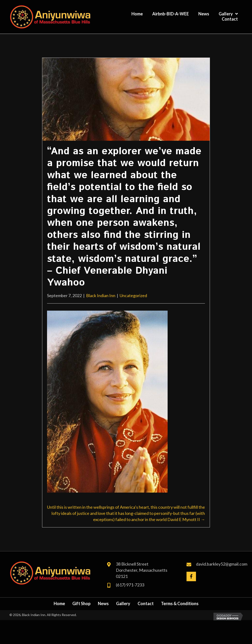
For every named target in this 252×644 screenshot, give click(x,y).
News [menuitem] (103, 603)
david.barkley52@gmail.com (222, 564)
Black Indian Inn (101, 295)
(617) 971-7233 (130, 585)
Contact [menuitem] (146, 603)
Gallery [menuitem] (123, 603)
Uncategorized (133, 295)
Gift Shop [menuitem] (81, 603)
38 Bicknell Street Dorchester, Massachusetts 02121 (142, 570)
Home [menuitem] (59, 603)
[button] (191, 576)
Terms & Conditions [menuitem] (180, 603)
